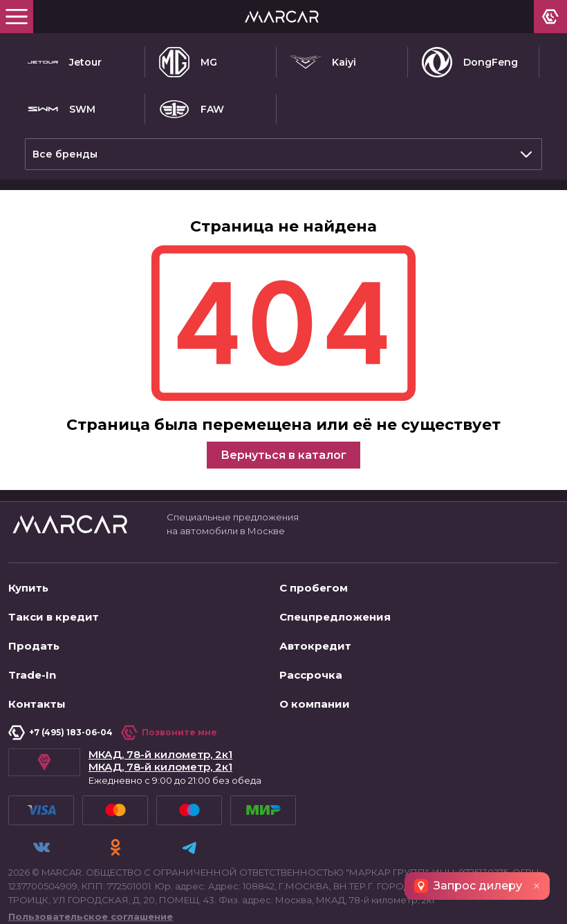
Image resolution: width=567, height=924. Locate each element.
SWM (62, 109)
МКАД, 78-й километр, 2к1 (160, 749)
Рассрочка (311, 669)
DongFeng (470, 62)
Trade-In (32, 669)
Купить (28, 582)
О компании (315, 698)
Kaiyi (323, 62)
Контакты (37, 698)
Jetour (65, 62)
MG (188, 62)
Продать (34, 640)
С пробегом (314, 582)
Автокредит (315, 640)
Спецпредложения (335, 611)
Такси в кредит (54, 611)
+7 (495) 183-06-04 (61, 727)
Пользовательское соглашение (91, 907)
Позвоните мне (169, 727)
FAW (192, 109)
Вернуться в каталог (283, 450)
